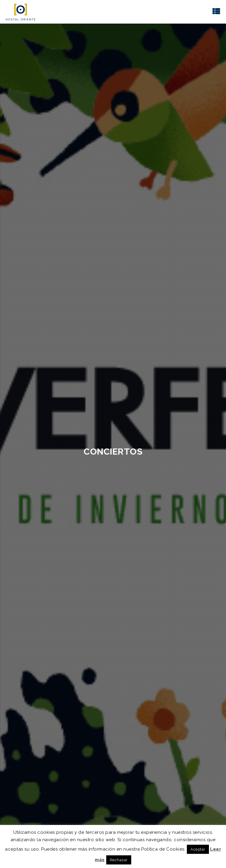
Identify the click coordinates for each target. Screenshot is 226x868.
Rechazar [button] (119, 860)
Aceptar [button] (198, 849)
